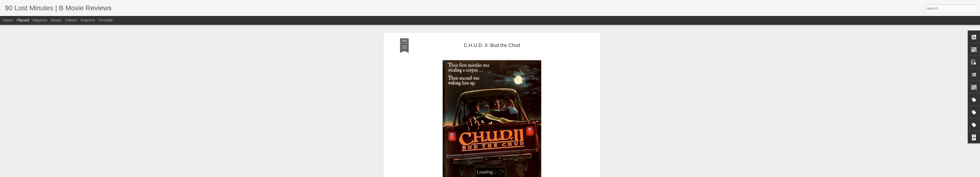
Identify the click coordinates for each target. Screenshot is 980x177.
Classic (8, 20)
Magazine (40, 20)
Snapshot (88, 20)
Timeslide (105, 20)
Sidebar (71, 20)
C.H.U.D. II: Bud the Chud (492, 45)
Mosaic (56, 20)
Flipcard (23, 20)
